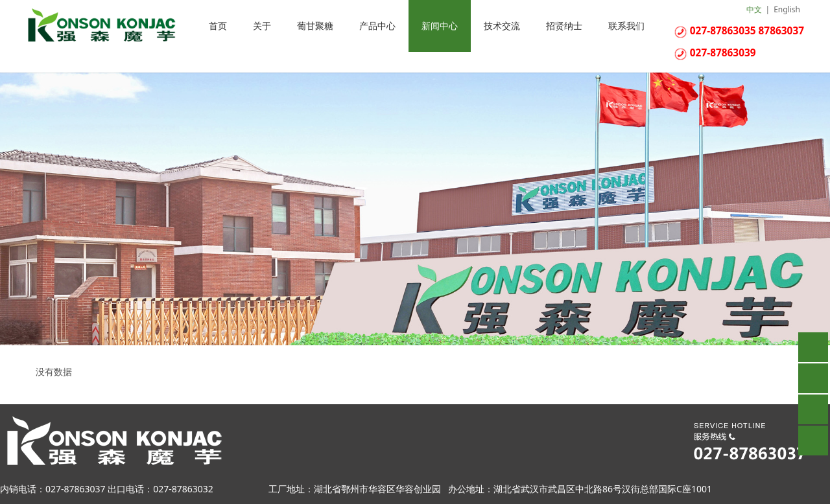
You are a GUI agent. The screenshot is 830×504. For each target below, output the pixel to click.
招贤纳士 (564, 26)
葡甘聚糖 (315, 26)
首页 (218, 26)
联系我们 (626, 26)
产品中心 (377, 26)
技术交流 (502, 26)
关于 (262, 26)
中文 (754, 9)
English (787, 9)
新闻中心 (440, 26)
